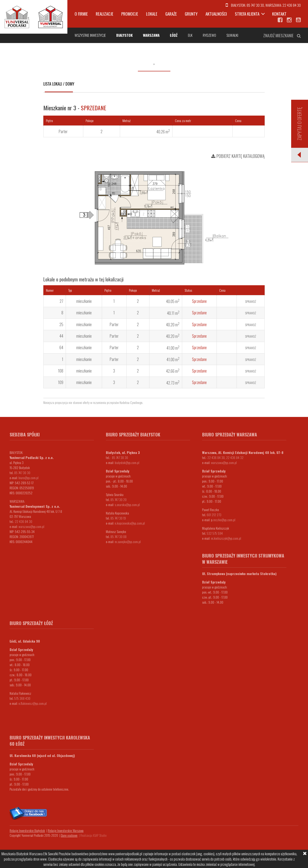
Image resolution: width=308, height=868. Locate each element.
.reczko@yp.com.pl (224, 520)
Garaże (171, 14)
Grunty (191, 14)
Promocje (130, 14)
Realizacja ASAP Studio (93, 835)
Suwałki (232, 35)
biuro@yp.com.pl (29, 478)
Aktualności (216, 14)
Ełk (190, 35)
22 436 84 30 (292, 5)
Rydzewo (209, 35)
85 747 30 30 (255, 5)
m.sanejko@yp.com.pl (128, 542)
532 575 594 (215, 533)
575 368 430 (22, 698)
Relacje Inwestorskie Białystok (27, 831)
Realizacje (105, 14)
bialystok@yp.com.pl (127, 462)
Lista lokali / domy (59, 84)
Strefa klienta (247, 14)
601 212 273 (214, 515)
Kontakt (279, 14)
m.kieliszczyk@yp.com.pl (226, 538)
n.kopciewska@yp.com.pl (130, 523)
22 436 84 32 (235, 457)
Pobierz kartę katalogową (238, 156)
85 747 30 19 (118, 518)
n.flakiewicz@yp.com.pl (33, 703)
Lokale (152, 14)
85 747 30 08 (119, 536)
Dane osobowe (69, 835)
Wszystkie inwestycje (90, 35)
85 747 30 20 (119, 499)
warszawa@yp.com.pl (31, 526)
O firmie (81, 14)
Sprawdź (251, 301)
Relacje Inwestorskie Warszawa (66, 831)
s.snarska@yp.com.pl (127, 505)
